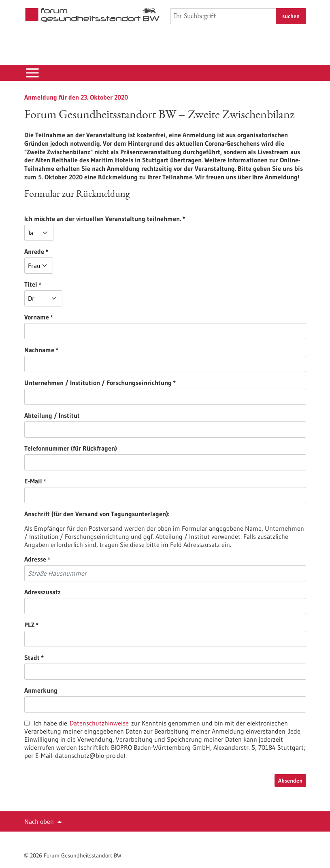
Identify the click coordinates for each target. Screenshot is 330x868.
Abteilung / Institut (52, 415)
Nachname (83, 350)
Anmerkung (41, 690)
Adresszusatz (43, 592)
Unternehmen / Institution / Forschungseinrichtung (142, 383)
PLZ (73, 625)
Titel (75, 284)
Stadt (76, 657)
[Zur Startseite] (92, 15)
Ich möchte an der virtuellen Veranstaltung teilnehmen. (146, 219)
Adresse (79, 559)
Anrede (78, 251)
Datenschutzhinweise (99, 723)
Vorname (80, 317)
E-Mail (77, 481)
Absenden (290, 781)
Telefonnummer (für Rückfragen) (71, 448)
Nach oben (39, 821)
